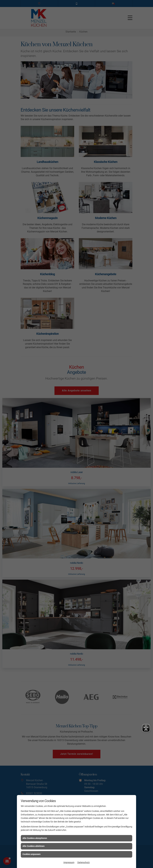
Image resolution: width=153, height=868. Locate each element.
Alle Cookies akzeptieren (35, 838)
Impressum (69, 862)
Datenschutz (84, 862)
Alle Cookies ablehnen (34, 846)
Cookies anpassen (31, 854)
